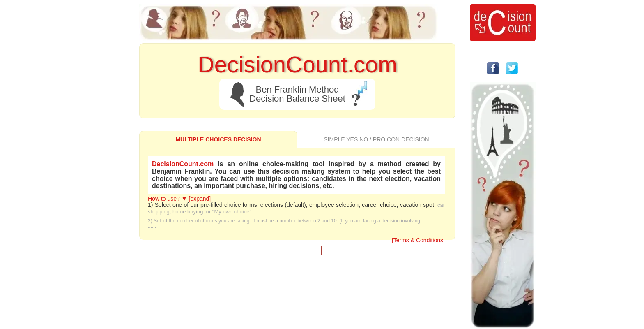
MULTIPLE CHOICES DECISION (218, 139)
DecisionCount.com (183, 164)
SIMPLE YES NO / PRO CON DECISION (376, 139)
